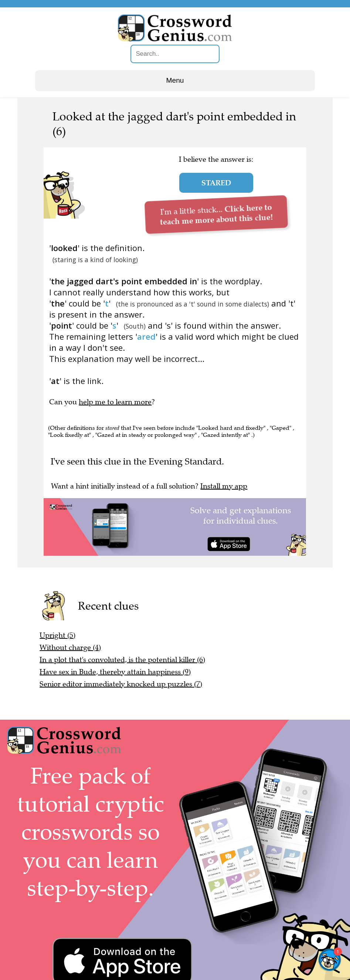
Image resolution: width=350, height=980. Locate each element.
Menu (175, 80)
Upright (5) (57, 635)
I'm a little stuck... (216, 214)
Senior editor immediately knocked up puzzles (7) (121, 684)
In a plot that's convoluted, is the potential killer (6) (122, 660)
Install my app (224, 486)
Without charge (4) (70, 647)
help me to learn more (115, 402)
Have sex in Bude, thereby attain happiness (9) (115, 672)
